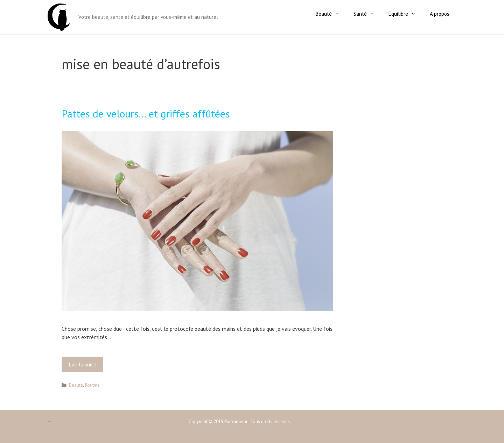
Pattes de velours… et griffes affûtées (146, 113)
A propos (440, 14)
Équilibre (406, 14)
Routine (92, 385)
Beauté (331, 14)
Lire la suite (84, 366)
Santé (367, 14)
